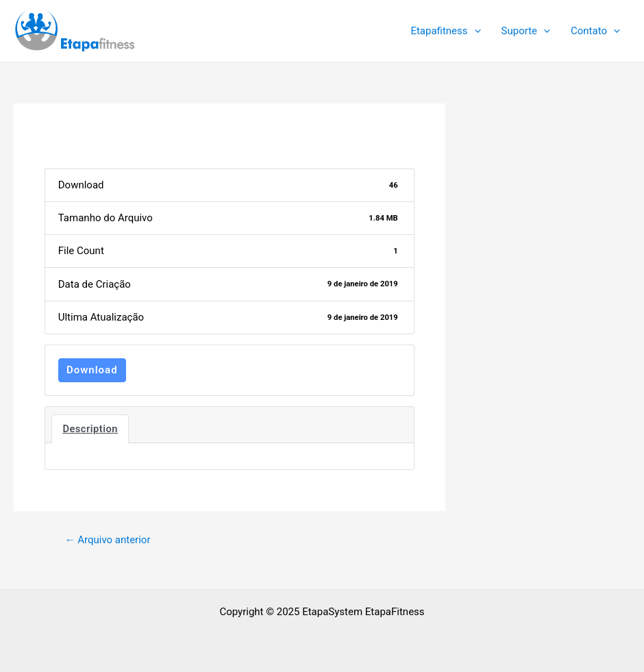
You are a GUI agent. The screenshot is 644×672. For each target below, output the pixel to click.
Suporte (526, 31)
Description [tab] (90, 429)
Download (92, 370)
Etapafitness (445, 31)
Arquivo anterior (107, 540)
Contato (595, 31)
